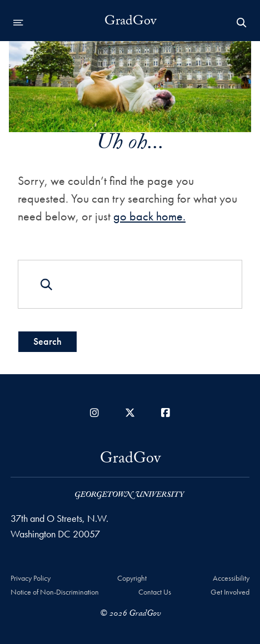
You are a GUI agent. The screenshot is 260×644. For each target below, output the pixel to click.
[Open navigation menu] (18, 23)
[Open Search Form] (242, 23)
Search (47, 341)
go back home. (149, 216)
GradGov (130, 23)
